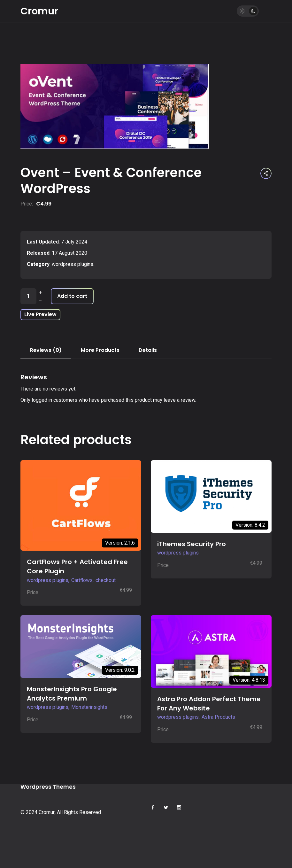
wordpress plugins (73, 264)
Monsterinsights (89, 707)
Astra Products (218, 717)
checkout (106, 580)
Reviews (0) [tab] (46, 350)
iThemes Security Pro (192, 544)
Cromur (39, 11)
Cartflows (82, 580)
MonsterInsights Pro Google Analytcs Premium (72, 694)
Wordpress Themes (48, 787)
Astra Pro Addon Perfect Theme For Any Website (209, 704)
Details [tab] (148, 350)
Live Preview (40, 314)
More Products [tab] (100, 350)
